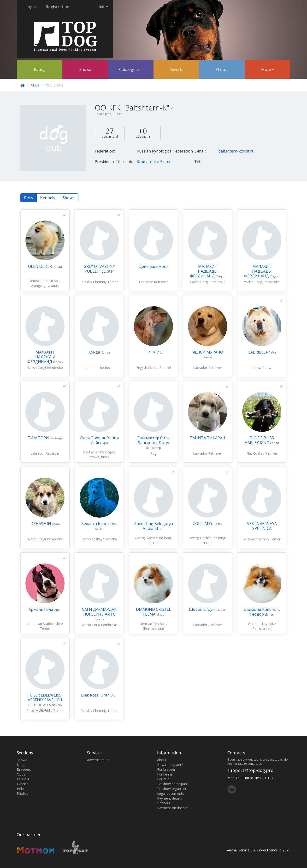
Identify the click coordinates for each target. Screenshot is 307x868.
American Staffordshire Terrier (45, 626)
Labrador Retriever (153, 282)
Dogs (21, 765)
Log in (31, 7)
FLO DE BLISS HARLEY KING (259, 440)
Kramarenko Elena (153, 162)
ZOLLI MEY (203, 524)
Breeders (24, 769)
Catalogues (131, 69)
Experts (23, 784)
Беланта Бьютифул (99, 524)
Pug (153, 453)
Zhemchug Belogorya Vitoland (153, 526)
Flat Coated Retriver (262, 453)
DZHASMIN (41, 524)
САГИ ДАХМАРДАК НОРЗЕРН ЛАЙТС (99, 612)
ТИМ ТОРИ (39, 438)
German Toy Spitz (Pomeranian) (153, 626)
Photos (222, 69)
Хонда (95, 352)
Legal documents (171, 793)
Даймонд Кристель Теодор (262, 612)
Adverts (176, 69)
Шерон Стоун (202, 609)
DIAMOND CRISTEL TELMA (153, 612)
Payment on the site (173, 808)
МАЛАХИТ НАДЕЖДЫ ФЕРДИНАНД (204, 271)
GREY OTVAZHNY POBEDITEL (99, 269)
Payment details (170, 798)
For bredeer (166, 769)
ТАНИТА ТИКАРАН (208, 438)
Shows (85, 69)
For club (163, 779)
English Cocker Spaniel (153, 368)
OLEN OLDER (40, 266)
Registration (58, 7)
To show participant (173, 784)
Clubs (35, 85)
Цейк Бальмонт (153, 266)
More (268, 69)
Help (20, 789)
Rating (40, 69)
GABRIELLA (258, 352)
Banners (164, 803)
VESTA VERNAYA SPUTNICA (262, 526)
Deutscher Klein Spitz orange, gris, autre (45, 283)
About (162, 760)
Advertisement (98, 760)
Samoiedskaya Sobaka (99, 539)
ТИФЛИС (153, 352)
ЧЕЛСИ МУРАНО (208, 352)
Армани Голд (41, 609)
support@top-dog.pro (250, 770)
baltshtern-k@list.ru (236, 151)
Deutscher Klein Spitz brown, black (99, 455)
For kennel (165, 774)
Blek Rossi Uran (96, 695)
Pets (29, 198)
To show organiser (172, 789)
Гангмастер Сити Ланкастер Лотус (153, 440)
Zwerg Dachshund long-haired (153, 540)
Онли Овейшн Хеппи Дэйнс (99, 440)
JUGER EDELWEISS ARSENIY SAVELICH (45, 697)
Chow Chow (262, 368)
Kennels (48, 198)
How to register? (170, 765)
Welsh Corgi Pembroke (208, 282)
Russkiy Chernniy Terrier (99, 282)
